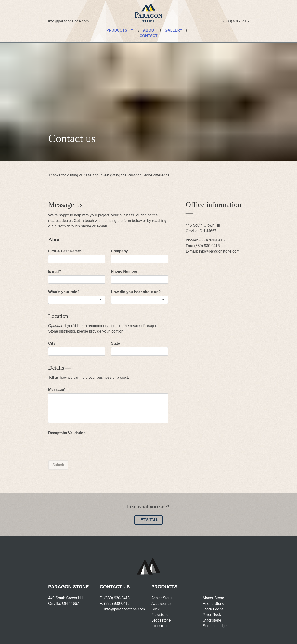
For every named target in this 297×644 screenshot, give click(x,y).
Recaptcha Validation (67, 433)
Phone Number (124, 271)
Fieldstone (160, 615)
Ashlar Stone (162, 598)
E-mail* (55, 271)
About (150, 30)
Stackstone (212, 620)
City (52, 343)
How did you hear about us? (136, 292)
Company (119, 251)
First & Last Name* (65, 251)
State (115, 343)
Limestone (160, 626)
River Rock (212, 615)
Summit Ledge (215, 626)
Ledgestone (161, 620)
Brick (155, 609)
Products (117, 30)
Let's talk (148, 520)
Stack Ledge (213, 609)
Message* (57, 389)
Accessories (161, 604)
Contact (148, 36)
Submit (58, 465)
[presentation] (84, 446)
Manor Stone (213, 598)
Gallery (174, 30)
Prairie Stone (214, 604)
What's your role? (64, 292)
